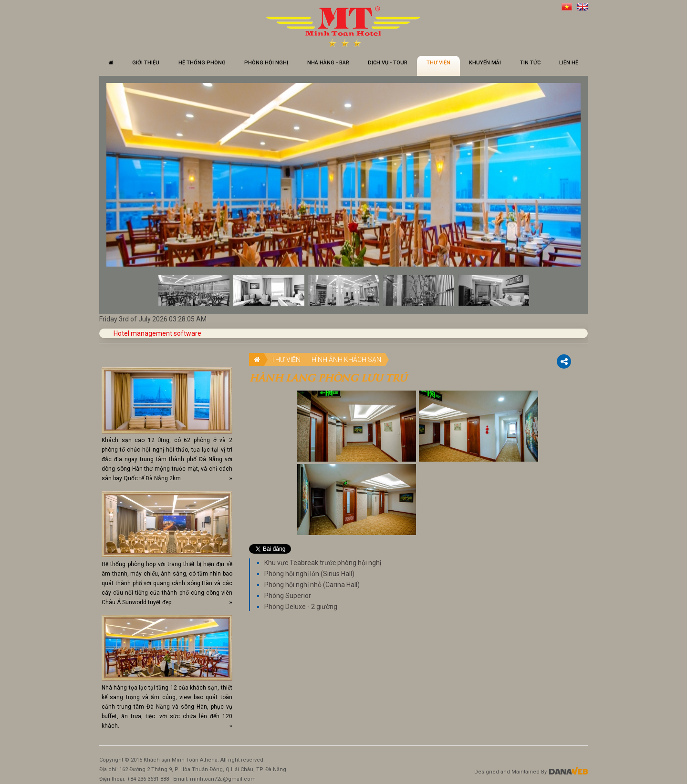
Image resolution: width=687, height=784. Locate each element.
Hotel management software (157, 333)
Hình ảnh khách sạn (346, 360)
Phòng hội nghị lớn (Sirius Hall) (309, 574)
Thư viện (286, 360)
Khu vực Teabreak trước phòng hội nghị (323, 563)
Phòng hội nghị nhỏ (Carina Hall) (312, 585)
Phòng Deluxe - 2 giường (301, 607)
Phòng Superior (288, 596)
